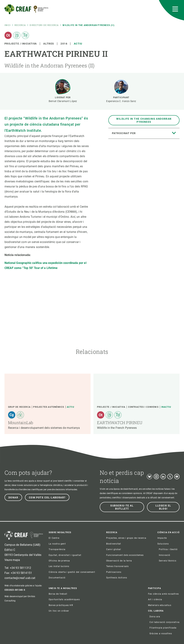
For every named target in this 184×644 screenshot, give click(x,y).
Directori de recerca (44, 25)
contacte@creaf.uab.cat (20, 578)
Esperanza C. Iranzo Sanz (121, 101)
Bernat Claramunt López (63, 101)
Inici (8, 25)
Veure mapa (12, 560)
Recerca (20, 25)
